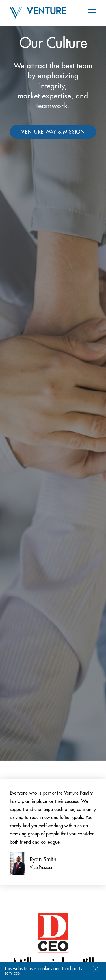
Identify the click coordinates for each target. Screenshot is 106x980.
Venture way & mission (53, 132)
